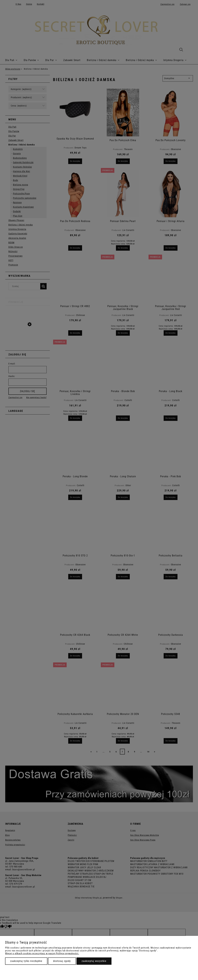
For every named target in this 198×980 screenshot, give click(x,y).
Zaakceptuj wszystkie (94, 961)
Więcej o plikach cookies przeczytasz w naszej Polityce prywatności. (42, 953)
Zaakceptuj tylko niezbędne (26, 961)
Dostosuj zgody (62, 961)
